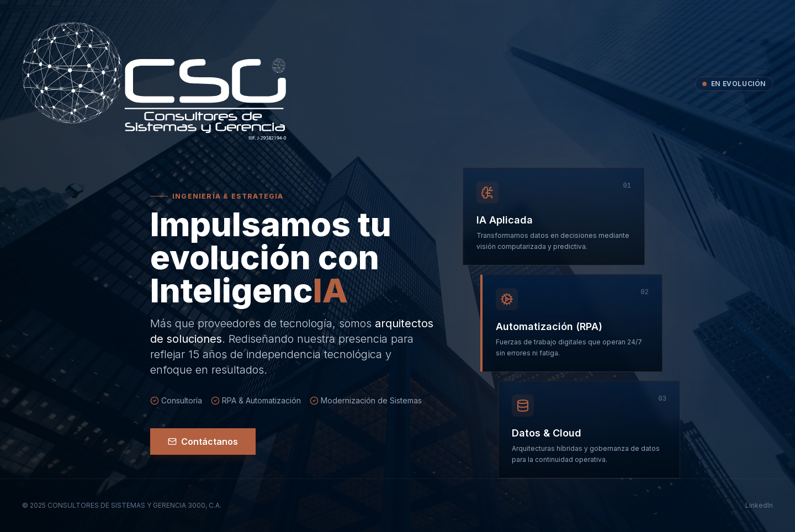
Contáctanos (203, 441)
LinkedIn (759, 505)
